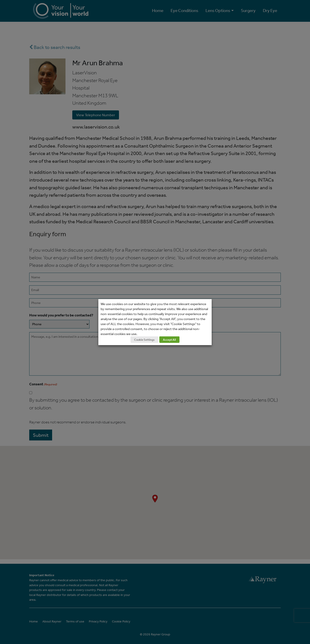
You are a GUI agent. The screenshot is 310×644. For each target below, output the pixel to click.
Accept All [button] (169, 339)
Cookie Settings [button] (144, 339)
